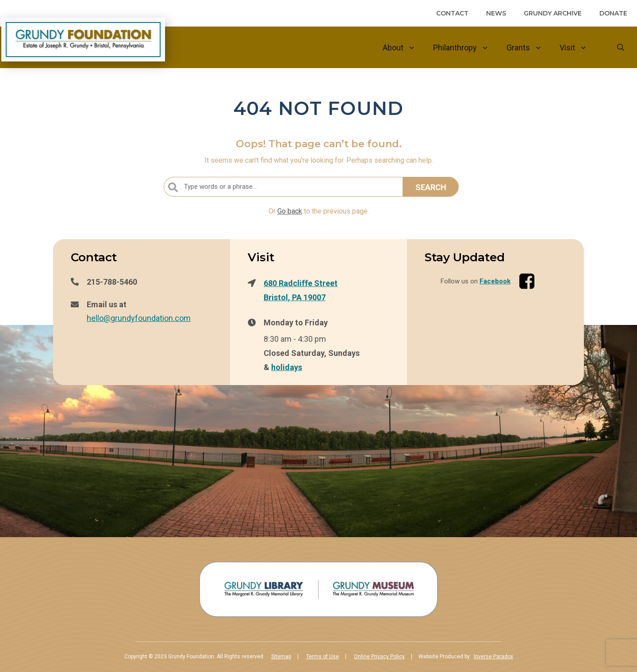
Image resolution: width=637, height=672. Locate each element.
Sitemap (281, 657)
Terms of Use (322, 657)
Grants (518, 48)
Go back (290, 211)
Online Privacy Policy (379, 657)
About (393, 48)
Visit (567, 48)
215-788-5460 (112, 282)
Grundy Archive (553, 13)
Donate (613, 13)
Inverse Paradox (493, 657)
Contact (452, 13)
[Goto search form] (621, 48)
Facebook (495, 281)
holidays (287, 367)
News (496, 13)
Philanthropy (455, 48)
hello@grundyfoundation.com (139, 318)
